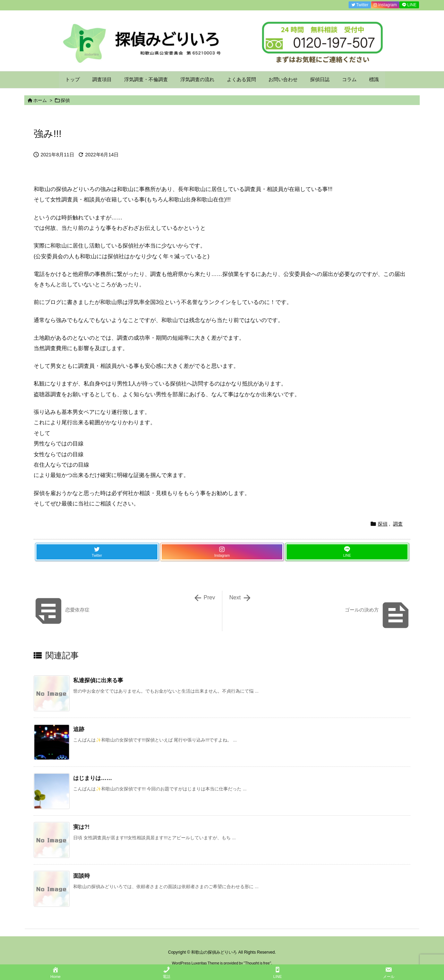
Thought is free (257, 963)
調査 (398, 524)
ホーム (40, 100)
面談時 (82, 876)
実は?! (81, 827)
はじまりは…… (93, 778)
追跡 (79, 729)
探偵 (65, 100)
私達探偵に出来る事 (98, 680)
